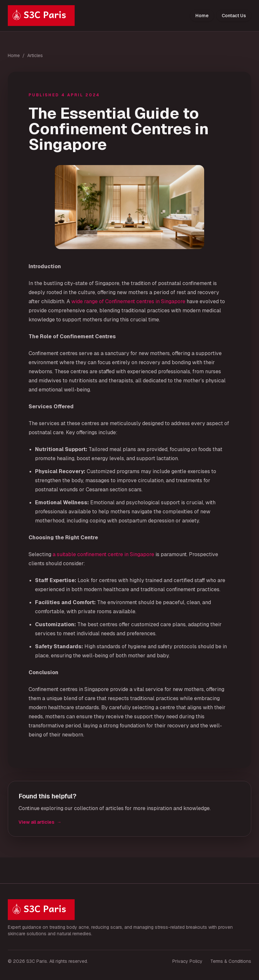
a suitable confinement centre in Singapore (103, 554)
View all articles (40, 822)
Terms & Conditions (231, 961)
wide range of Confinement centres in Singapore (128, 301)
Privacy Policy (187, 961)
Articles (35, 55)
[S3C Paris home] (41, 16)
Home (202, 16)
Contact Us (234, 16)
